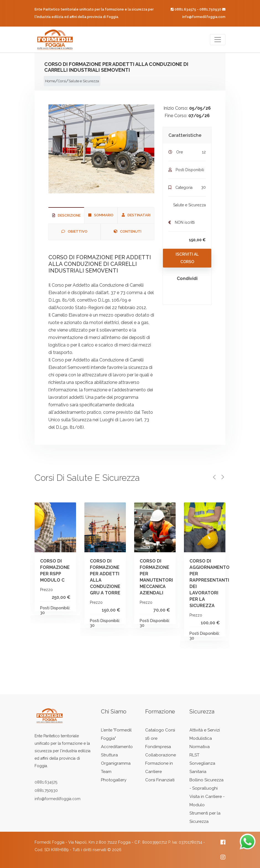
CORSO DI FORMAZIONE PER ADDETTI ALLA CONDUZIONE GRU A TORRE (121, 577)
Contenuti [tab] (128, 231)
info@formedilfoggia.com (204, 17)
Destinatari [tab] (136, 215)
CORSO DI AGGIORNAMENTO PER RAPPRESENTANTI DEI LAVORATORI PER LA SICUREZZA (220, 583)
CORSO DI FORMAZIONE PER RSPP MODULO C (71, 571)
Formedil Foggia (50, 842)
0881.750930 (210, 9)
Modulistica (201, 738)
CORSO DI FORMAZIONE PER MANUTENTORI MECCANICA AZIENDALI (171, 577)
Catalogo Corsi (160, 730)
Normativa (200, 747)
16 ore (151, 738)
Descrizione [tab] (66, 215)
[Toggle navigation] (218, 40)
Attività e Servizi (205, 730)
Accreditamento (117, 747)
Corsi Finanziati (160, 780)
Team (106, 772)
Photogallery (114, 780)
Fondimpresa (158, 747)
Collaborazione (161, 755)
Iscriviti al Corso (187, 258)
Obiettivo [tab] (74, 231)
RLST (194, 755)
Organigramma (116, 763)
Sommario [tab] (101, 215)
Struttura (109, 755)
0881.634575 (185, 9)
